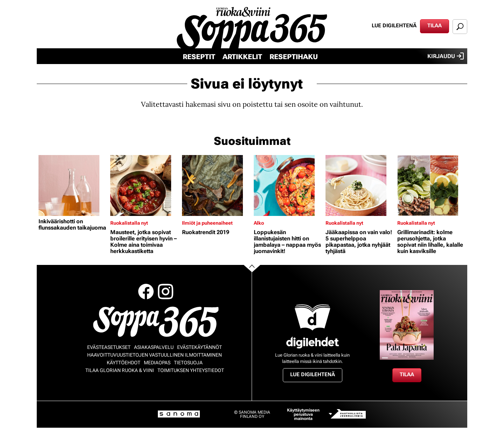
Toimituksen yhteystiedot (191, 370)
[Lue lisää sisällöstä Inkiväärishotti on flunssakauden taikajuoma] (73, 185)
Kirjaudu (446, 56)
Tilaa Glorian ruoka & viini (120, 370)
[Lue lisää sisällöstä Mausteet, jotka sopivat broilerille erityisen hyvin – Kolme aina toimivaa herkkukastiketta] (144, 185)
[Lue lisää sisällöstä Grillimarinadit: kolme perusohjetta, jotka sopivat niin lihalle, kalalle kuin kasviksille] (431, 185)
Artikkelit (242, 57)
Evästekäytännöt (199, 347)
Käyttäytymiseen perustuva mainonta (303, 414)
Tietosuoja (188, 363)
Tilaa (435, 26)
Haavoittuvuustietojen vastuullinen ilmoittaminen (155, 355)
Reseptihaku (294, 57)
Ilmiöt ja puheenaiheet (207, 223)
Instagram (166, 292)
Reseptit (199, 57)
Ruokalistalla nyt (129, 223)
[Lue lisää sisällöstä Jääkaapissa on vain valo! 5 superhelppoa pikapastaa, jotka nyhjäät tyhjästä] (360, 185)
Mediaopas (157, 363)
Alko (259, 223)
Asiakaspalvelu (154, 347)
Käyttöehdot (124, 363)
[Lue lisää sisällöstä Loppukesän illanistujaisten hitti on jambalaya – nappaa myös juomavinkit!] (288, 185)
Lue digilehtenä (394, 26)
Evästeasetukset (109, 347)
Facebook (146, 292)
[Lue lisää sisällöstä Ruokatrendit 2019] (216, 185)
